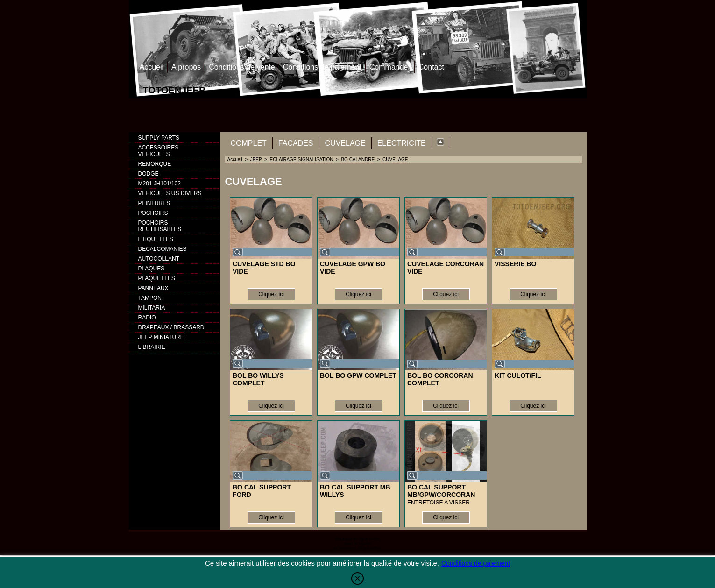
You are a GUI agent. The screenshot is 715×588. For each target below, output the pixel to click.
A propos (186, 67)
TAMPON (150, 298)
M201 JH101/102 (159, 184)
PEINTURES (154, 203)
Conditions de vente (242, 67)
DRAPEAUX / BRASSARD (171, 327)
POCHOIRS (153, 213)
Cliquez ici (271, 294)
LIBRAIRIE (152, 347)
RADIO (147, 318)
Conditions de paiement (322, 67)
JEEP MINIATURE (161, 337)
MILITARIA (152, 308)
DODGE (149, 174)
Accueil (152, 67)
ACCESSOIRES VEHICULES (159, 151)
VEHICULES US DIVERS (170, 193)
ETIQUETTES (156, 239)
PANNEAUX (153, 288)
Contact (431, 67)
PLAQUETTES (157, 278)
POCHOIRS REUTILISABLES (160, 226)
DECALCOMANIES (163, 249)
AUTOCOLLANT (159, 259)
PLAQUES (152, 269)
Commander (390, 67)
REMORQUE (155, 164)
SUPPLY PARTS (159, 138)
